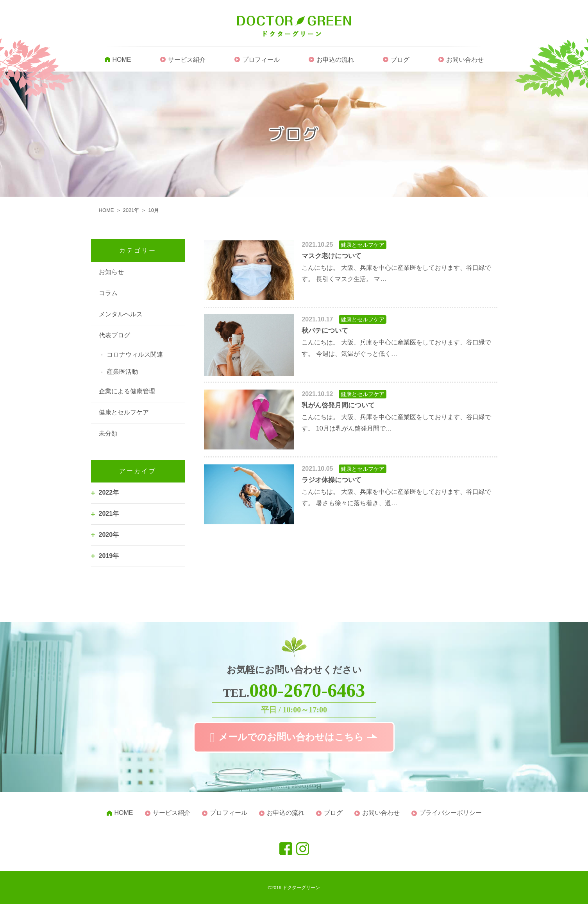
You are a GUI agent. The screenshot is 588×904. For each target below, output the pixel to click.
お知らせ (111, 272)
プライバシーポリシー (450, 813)
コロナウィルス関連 (135, 354)
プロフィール (261, 60)
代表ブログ (114, 335)
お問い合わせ (465, 60)
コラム (108, 293)
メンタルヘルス (121, 314)
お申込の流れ (335, 60)
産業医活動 (122, 372)
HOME (122, 60)
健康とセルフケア (124, 412)
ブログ (400, 60)
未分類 (108, 433)
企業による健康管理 (127, 391)
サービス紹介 (187, 60)
